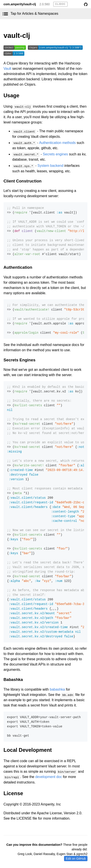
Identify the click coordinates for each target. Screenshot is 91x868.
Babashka (13, 680)
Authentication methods (57, 143)
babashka (57, 689)
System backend (50, 166)
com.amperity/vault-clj (20, 4)
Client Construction (23, 181)
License (13, 793)
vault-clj (17, 35)
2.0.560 (45, 4)
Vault (7, 69)
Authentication (18, 267)
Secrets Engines (20, 360)
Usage (11, 95)
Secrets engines (55, 154)
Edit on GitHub (76, 859)
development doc (49, 777)
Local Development (28, 750)
